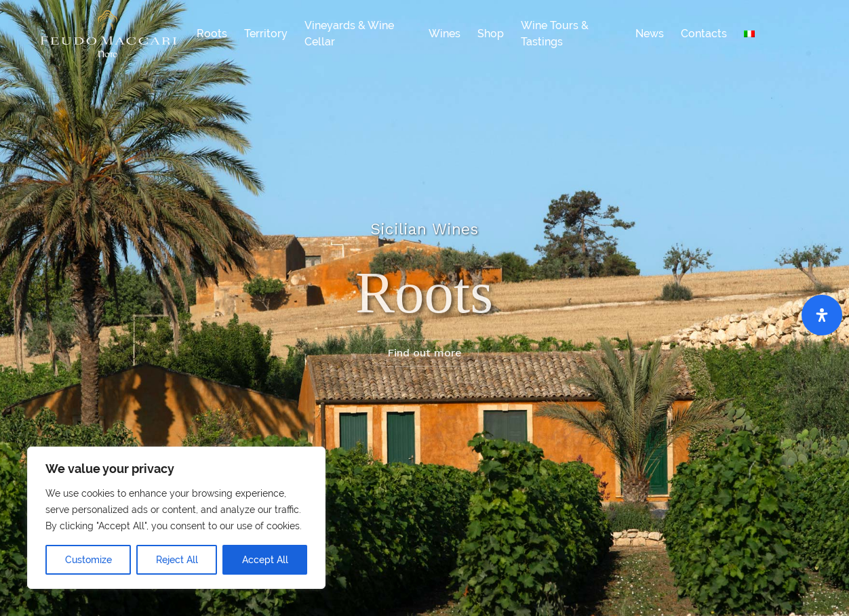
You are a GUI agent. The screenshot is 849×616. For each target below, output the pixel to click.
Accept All (265, 560)
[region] (176, 518)
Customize (88, 560)
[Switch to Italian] (749, 34)
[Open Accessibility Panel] (822, 315)
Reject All (177, 560)
